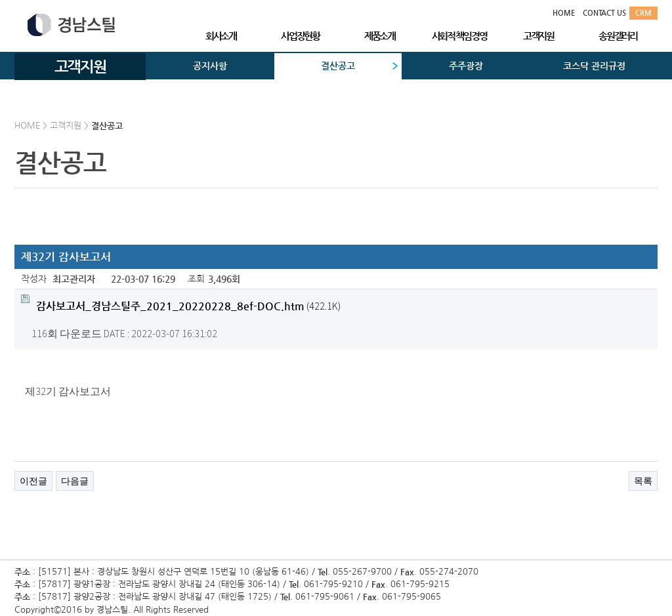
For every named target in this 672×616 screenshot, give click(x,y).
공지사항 (210, 66)
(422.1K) (181, 303)
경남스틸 (71, 25)
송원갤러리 (618, 36)
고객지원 (538, 36)
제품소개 (380, 36)
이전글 (33, 481)
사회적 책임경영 (459, 36)
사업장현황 (300, 36)
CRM (643, 13)
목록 (643, 481)
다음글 (75, 481)
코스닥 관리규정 (594, 66)
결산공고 (338, 66)
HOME (564, 13)
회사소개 (221, 36)
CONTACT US (604, 13)
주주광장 (466, 66)
